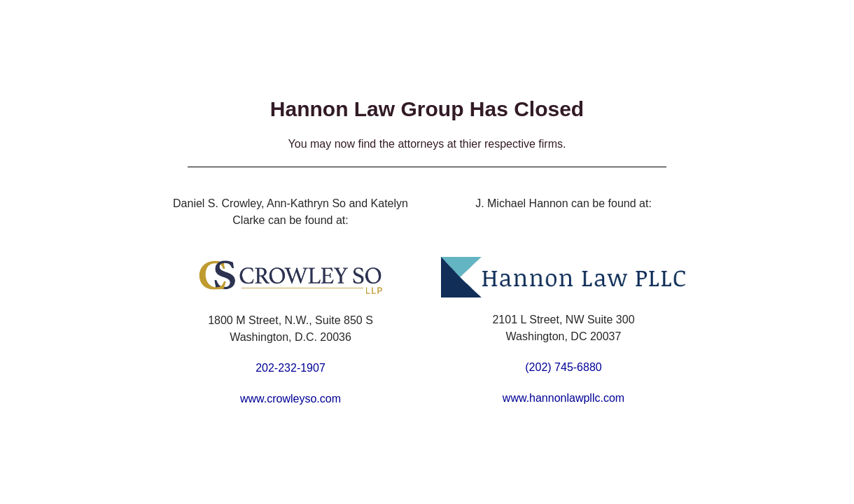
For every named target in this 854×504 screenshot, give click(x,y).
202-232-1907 (290, 368)
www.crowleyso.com (290, 399)
